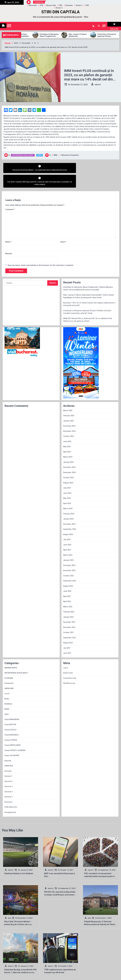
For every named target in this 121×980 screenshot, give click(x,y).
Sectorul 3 (8, 772)
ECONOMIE (9, 663)
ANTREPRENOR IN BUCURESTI (23, 152)
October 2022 (68, 561)
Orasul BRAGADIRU (12, 705)
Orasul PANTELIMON (12, 730)
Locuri (7, 679)
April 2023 (67, 535)
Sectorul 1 (8, 761)
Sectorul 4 (8, 777)
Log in (66, 653)
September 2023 (70, 514)
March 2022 (68, 592)
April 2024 (67, 489)
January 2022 (68, 602)
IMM (55, 152)
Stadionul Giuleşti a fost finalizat (19, 859)
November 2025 (69, 416)
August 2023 (68, 520)
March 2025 (68, 442)
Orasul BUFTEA (10, 710)
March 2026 (68, 396)
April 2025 (67, 437)
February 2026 (69, 401)
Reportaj (8, 746)
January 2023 (68, 545)
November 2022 (69, 556)
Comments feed (70, 663)
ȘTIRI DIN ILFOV (11, 792)
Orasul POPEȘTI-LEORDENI (15, 736)
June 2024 (67, 478)
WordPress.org (69, 668)
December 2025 (69, 411)
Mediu (7, 684)
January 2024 (68, 504)
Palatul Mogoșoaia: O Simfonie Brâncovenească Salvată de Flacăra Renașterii (100, 910)
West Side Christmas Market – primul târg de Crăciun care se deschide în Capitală (18, 910)
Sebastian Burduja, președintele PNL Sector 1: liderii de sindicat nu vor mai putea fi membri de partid (21, 958)
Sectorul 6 (8, 787)
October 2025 (68, 421)
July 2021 (67, 633)
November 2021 (69, 612)
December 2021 (69, 607)
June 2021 (67, 638)
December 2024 (69, 452)
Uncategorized (10, 797)
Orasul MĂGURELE (12, 720)
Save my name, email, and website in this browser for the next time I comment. (41, 250)
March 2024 (68, 494)
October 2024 (68, 463)
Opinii (7, 699)
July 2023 (67, 525)
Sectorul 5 (8, 782)
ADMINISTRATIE (11, 653)
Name (8, 227)
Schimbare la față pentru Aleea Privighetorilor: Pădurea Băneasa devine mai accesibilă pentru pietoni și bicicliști (58, 32)
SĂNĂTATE (9, 751)
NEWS (40, 152)
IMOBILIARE (9, 674)
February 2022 (69, 597)
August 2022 (68, 571)
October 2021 (68, 618)
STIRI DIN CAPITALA (60, 12)
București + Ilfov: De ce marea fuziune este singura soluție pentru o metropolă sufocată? (89, 289)
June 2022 (67, 576)
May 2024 (67, 483)
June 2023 (67, 530)
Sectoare (8, 756)
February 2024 (69, 499)
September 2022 (70, 566)
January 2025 (68, 447)
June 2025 (67, 427)
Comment (10, 195)
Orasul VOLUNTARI (12, 741)
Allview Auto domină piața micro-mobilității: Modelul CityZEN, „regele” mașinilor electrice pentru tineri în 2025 (29, 32)
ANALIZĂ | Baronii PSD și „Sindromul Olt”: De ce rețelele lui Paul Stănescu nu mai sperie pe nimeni (88, 305)
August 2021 (68, 628)
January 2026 (68, 406)
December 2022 (69, 551)
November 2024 (69, 458)
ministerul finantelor (70, 152)
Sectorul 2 (8, 767)
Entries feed (68, 658)
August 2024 (68, 468)
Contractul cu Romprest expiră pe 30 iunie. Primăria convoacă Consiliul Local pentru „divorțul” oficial (87, 297)
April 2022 (67, 587)
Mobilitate (8, 689)
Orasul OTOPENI (11, 725)
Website (9, 239)
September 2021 (70, 623)
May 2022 (67, 581)
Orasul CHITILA (10, 715)
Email (63, 227)
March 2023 (68, 540)
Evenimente (9, 668)
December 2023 (69, 509)
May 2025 (67, 432)
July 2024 (67, 473)
